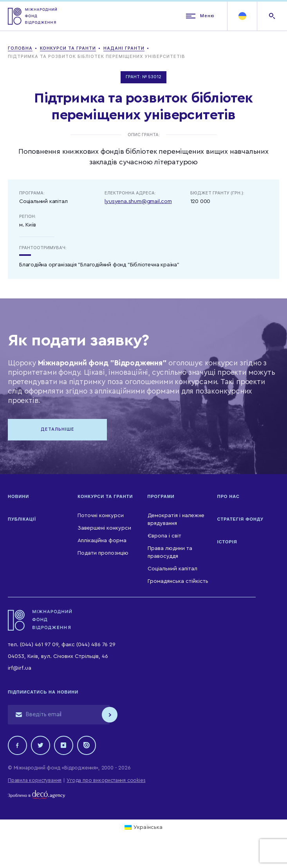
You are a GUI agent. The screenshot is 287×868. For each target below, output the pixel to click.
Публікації (22, 520)
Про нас (228, 497)
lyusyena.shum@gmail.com (138, 201)
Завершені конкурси (104, 529)
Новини (18, 497)
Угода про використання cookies (106, 781)
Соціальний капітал (172, 569)
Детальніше (59, 430)
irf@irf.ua (20, 669)
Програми (161, 497)
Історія (227, 543)
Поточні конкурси (101, 516)
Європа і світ (164, 537)
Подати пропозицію (103, 554)
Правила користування (35, 781)
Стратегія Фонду (240, 520)
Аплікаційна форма (102, 541)
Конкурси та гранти (105, 497)
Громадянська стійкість (178, 582)
